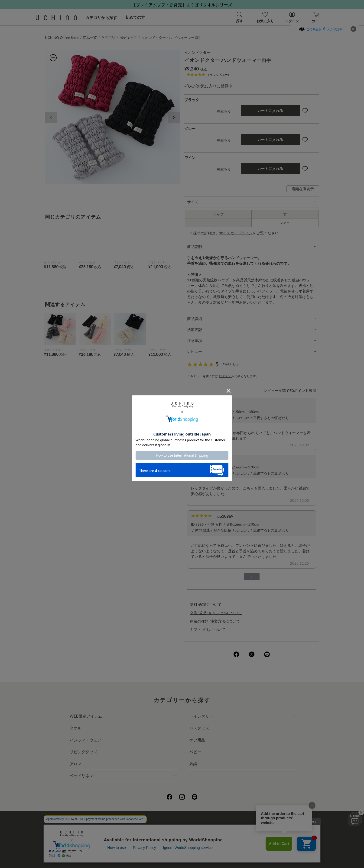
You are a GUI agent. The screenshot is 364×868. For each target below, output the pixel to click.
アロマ (76, 764)
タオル (76, 728)
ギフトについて (169, 837)
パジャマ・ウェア (85, 740)
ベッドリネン (81, 776)
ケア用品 (108, 38)
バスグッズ (199, 728)
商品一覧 (90, 38)
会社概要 (136, 826)
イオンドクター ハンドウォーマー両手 (171, 38)
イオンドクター (197, 52)
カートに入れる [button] (270, 110)
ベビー (195, 752)
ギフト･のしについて (208, 629)
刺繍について (140, 837)
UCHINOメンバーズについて (211, 837)
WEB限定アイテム (86, 716)
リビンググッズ (83, 752)
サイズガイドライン (236, 233)
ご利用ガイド (112, 826)
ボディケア (128, 38)
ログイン (225, 376)
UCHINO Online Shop (62, 38)
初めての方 (135, 17)
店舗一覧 (198, 826)
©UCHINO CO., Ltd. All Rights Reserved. (182, 859)
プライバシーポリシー (167, 826)
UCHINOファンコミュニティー (237, 826)
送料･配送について (206, 604)
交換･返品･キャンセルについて (216, 613)
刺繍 (193, 764)
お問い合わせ (182, 847)
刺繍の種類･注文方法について (215, 621)
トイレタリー (201, 716)
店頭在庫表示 (303, 189)
